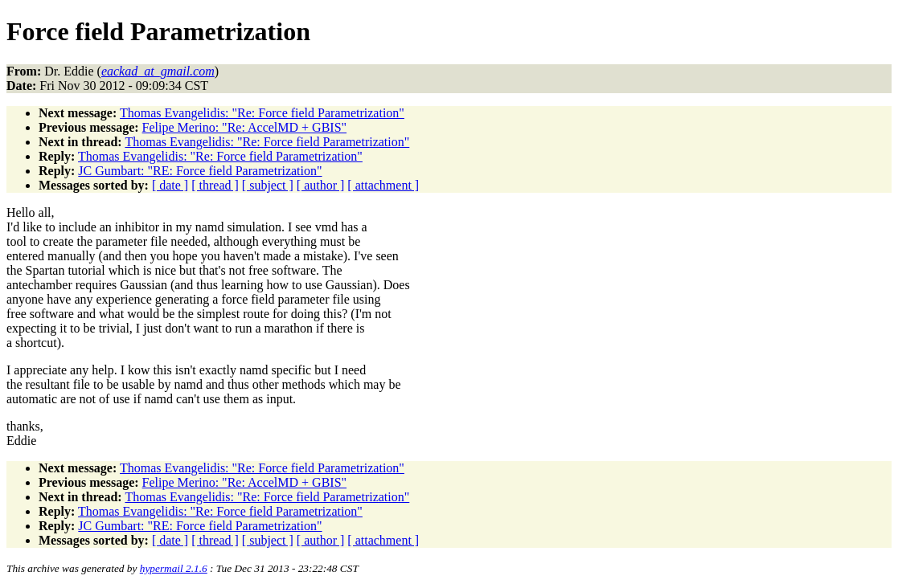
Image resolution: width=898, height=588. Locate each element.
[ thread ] (215, 185)
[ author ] (321, 185)
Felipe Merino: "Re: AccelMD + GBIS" (245, 127)
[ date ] (170, 185)
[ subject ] (268, 185)
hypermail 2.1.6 (174, 568)
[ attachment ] (383, 185)
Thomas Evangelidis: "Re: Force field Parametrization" (262, 113)
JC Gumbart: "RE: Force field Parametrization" (200, 171)
